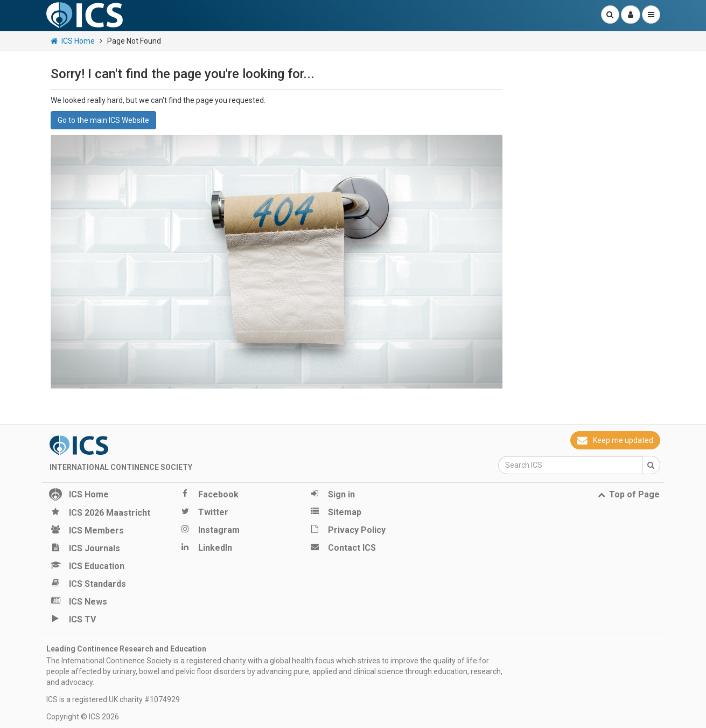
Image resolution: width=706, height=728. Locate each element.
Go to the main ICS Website (103, 120)
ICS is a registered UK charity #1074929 (113, 699)
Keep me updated (615, 440)
